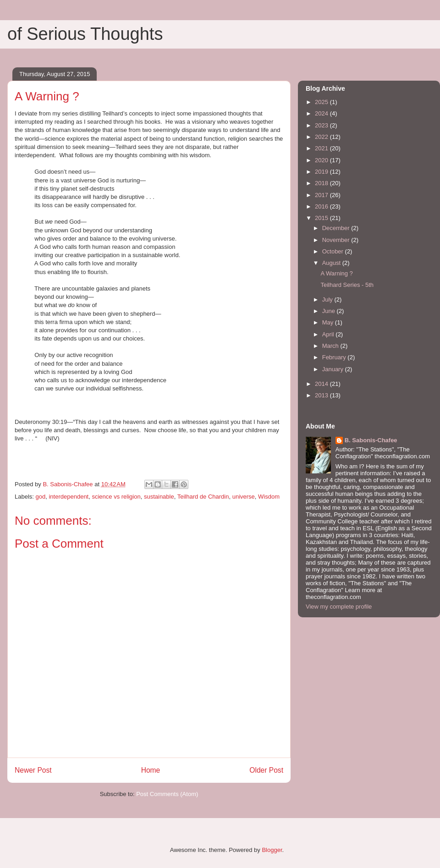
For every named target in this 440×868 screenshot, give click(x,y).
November (337, 240)
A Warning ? (336, 273)
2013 (322, 395)
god (41, 497)
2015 (322, 218)
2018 (322, 183)
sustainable (159, 497)
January (334, 369)
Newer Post (33, 770)
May (329, 322)
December (337, 228)
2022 (322, 137)
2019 (322, 172)
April (329, 334)
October (334, 251)
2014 (322, 384)
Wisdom (269, 497)
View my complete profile (339, 607)
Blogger (272, 850)
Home (151, 770)
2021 (322, 148)
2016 (322, 206)
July (328, 299)
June (330, 311)
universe (244, 497)
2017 (322, 195)
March (331, 346)
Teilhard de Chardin (203, 497)
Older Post (266, 770)
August (332, 263)
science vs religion (116, 497)
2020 (322, 160)
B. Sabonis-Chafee (371, 440)
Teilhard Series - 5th (347, 285)
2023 (322, 125)
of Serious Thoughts (85, 34)
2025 (322, 102)
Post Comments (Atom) (167, 794)
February (335, 357)
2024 (322, 113)
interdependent (69, 497)
